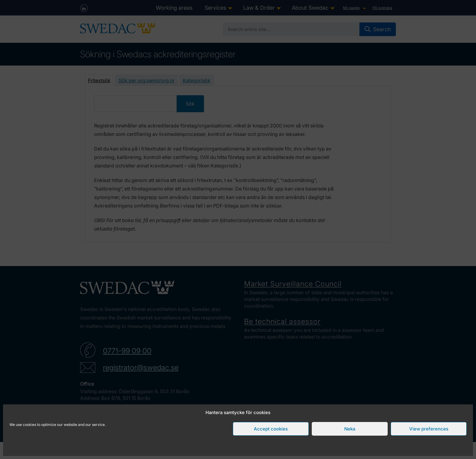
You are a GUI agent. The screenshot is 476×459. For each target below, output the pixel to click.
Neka (350, 429)
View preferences (429, 429)
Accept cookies (271, 429)
